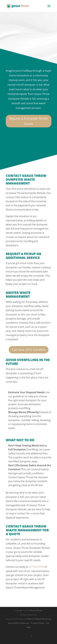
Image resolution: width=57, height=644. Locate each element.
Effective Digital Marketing (39, 619)
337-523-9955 (36, 567)
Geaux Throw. (36, 610)
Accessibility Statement (18, 623)
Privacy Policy (37, 623)
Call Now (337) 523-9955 (29, 350)
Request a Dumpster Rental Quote (28, 121)
